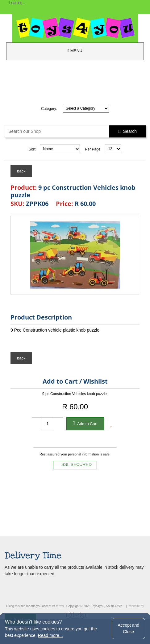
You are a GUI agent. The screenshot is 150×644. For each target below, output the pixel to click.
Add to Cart (85, 423)
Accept (128, 628)
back (21, 171)
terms (60, 606)
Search (127, 131)
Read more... (50, 635)
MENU (75, 51)
